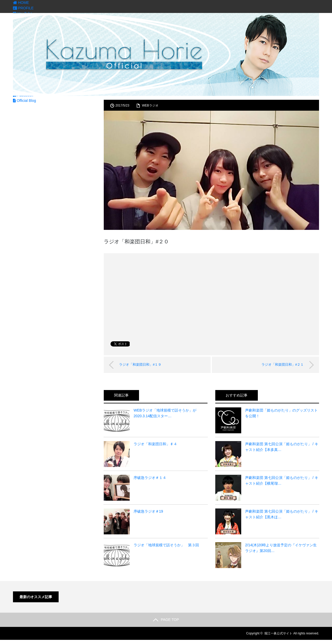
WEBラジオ (150, 105)
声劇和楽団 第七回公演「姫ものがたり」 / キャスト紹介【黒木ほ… (282, 514)
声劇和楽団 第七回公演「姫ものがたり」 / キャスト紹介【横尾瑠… (282, 480)
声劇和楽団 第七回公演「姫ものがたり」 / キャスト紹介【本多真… (282, 447)
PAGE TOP (166, 620)
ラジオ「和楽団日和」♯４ (155, 444)
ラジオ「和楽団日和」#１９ (140, 365)
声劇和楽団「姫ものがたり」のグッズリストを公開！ (281, 413)
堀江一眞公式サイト (278, 633)
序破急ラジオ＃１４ (150, 478)
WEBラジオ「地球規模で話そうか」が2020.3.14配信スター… (165, 413)
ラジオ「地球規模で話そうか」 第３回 (166, 545)
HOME (21, 3)
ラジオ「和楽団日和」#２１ (282, 365)
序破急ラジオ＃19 (148, 511)
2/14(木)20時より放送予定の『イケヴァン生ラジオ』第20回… (281, 548)
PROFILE (23, 8)
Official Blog (25, 101)
